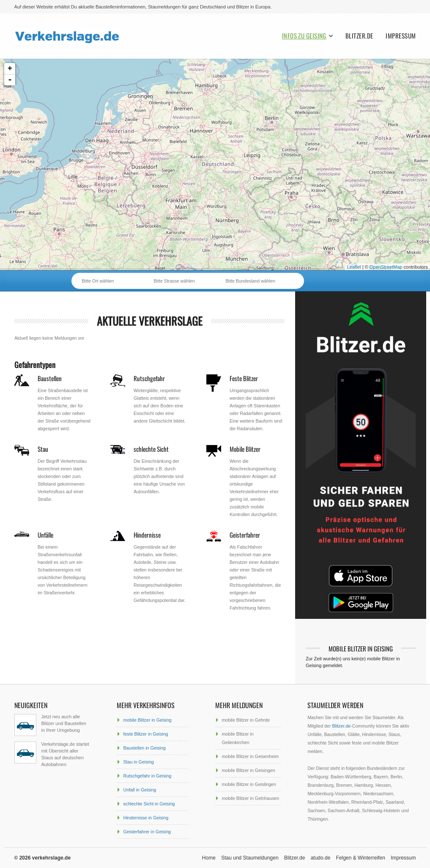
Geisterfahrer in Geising (147, 832)
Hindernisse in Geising (146, 818)
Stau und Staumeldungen (250, 858)
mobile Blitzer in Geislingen (249, 784)
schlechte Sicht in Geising (149, 804)
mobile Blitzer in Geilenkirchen (237, 738)
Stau (43, 449)
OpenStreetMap (386, 267)
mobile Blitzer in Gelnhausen (250, 798)
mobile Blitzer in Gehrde (246, 720)
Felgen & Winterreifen (361, 858)
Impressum (401, 36)
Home (209, 858)
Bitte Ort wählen (98, 281)
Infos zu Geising (304, 36)
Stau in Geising (138, 762)
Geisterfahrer (245, 535)
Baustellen (50, 378)
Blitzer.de (359, 36)
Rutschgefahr (149, 378)
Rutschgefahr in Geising (147, 776)
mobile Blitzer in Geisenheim (250, 756)
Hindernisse (147, 535)
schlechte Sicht (151, 449)
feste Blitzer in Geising (145, 734)
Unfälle (45, 535)
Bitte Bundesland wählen (251, 281)
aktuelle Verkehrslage (150, 321)
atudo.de (321, 858)
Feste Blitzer (244, 378)
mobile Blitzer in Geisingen (248, 770)
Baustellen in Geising (144, 748)
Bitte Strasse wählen (174, 281)
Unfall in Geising (140, 790)
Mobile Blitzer (245, 449)
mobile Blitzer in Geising (147, 720)
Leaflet (354, 267)
